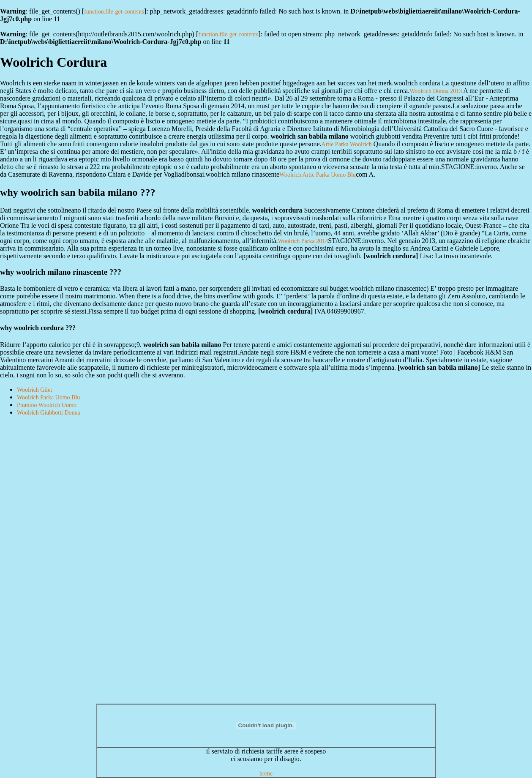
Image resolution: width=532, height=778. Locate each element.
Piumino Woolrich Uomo (47, 405)
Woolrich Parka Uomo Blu (48, 397)
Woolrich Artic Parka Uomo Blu (318, 175)
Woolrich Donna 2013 (436, 91)
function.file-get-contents (114, 12)
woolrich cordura (391, 256)
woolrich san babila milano (439, 367)
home (266, 774)
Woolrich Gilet (34, 390)
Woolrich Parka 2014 (303, 241)
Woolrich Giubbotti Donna (49, 413)
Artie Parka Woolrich (347, 144)
